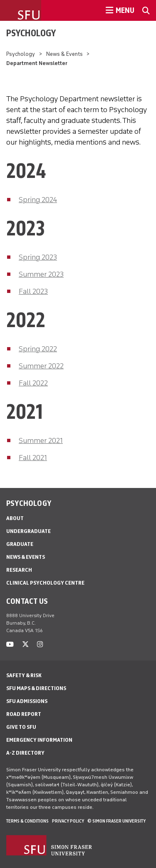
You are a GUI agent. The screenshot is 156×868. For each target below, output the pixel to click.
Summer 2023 (41, 274)
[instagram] (40, 644)
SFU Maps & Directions (36, 688)
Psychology (31, 33)
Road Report (24, 714)
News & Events (64, 54)
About (15, 518)
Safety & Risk (24, 675)
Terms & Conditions (27, 821)
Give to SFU (21, 727)
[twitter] (25, 644)
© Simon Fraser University (116, 821)
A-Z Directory (25, 753)
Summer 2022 (41, 366)
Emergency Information (39, 740)
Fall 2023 (33, 291)
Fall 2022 (33, 383)
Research (19, 570)
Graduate (20, 544)
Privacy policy (68, 821)
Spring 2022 (38, 349)
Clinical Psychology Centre (45, 583)
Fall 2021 (33, 458)
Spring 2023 (38, 257)
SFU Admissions (27, 701)
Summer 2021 (41, 440)
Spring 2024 (38, 200)
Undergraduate (28, 531)
